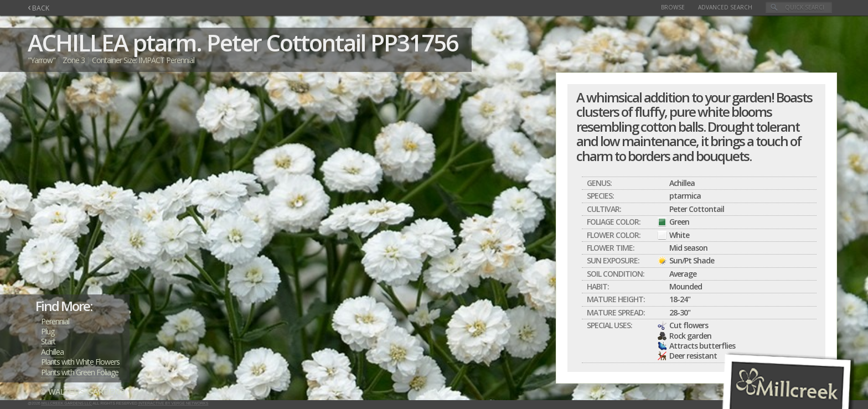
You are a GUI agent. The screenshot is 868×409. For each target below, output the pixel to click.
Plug (48, 331)
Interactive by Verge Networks (173, 403)
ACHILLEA (78, 42)
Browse (673, 7)
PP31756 (414, 42)
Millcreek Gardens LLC (67, 403)
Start (48, 341)
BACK (38, 8)
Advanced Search (725, 7)
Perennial (55, 321)
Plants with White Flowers (80, 362)
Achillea (52, 352)
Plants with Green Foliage (80, 372)
